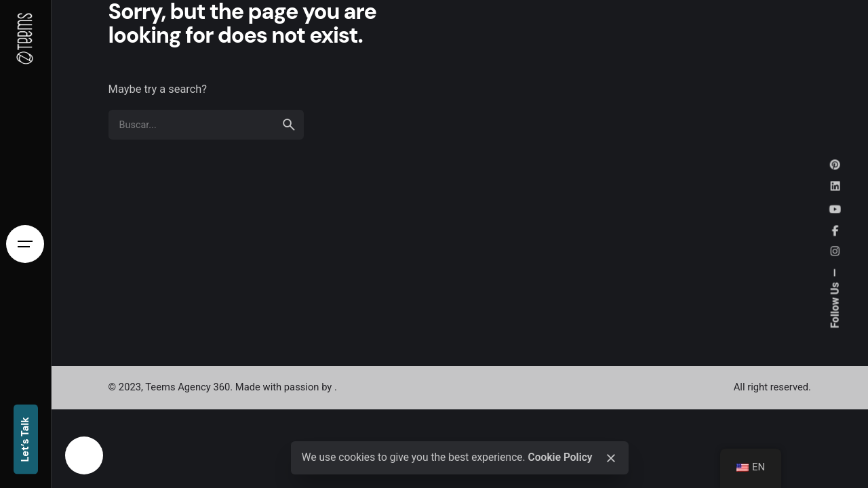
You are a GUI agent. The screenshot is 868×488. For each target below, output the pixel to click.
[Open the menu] (25, 244)
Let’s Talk (25, 440)
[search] (289, 125)
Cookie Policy (560, 457)
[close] (611, 458)
